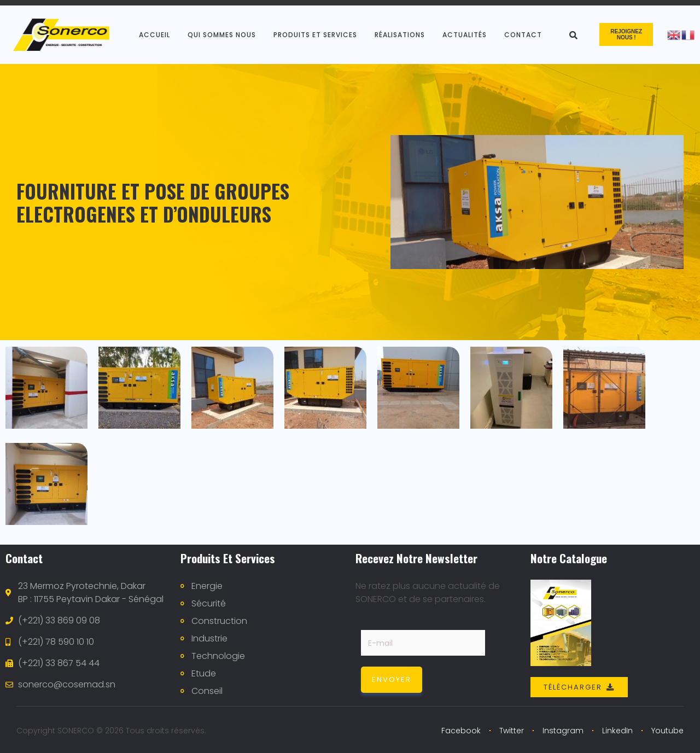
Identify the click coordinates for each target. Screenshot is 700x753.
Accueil (154, 35)
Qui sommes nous (222, 35)
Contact (523, 35)
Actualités (465, 35)
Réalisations (400, 35)
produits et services (315, 35)
